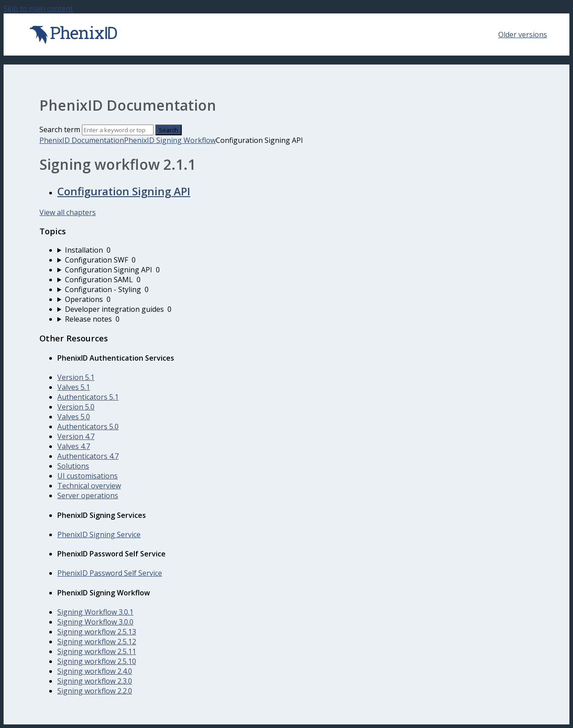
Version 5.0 (76, 407)
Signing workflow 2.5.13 (97, 632)
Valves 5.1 (74, 387)
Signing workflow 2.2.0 (95, 691)
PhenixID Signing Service (99, 534)
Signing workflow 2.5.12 (97, 642)
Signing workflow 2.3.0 (95, 681)
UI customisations (88, 476)
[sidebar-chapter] (295, 250)
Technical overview (89, 486)
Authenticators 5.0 (88, 426)
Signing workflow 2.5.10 (97, 661)
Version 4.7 (76, 436)
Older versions (523, 34)
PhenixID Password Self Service (110, 573)
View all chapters (68, 212)
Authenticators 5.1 (88, 397)
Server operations (88, 495)
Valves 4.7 (74, 446)
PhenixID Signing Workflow (170, 140)
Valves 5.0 (74, 417)
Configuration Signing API (124, 191)
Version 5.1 (76, 377)
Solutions (73, 466)
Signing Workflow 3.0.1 (95, 612)
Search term (60, 129)
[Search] (118, 130)
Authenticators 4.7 (88, 456)
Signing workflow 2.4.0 (95, 671)
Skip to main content (38, 9)
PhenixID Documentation (82, 140)
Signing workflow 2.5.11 (97, 651)
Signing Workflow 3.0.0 (95, 622)
